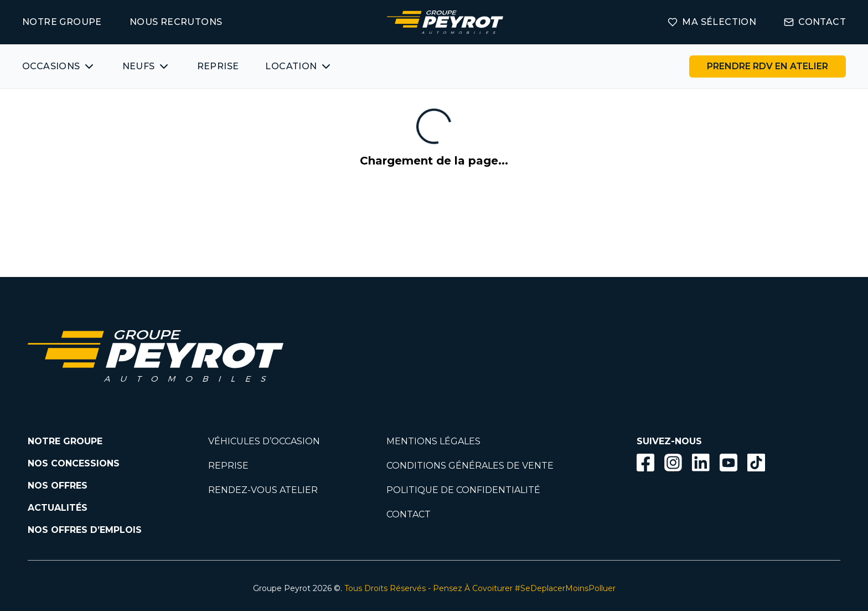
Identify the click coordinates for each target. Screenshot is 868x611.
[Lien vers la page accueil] (445, 22)
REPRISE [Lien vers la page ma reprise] (218, 66)
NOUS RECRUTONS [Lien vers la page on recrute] (176, 22)
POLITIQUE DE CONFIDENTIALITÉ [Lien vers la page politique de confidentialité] (463, 490)
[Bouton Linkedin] (701, 463)
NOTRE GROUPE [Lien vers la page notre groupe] (62, 22)
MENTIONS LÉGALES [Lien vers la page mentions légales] (433, 441)
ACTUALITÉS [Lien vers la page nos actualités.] (58, 508)
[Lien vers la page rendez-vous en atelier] (768, 66)
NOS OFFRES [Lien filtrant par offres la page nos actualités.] (58, 486)
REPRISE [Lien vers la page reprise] (228, 466)
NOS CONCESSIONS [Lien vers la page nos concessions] (74, 463)
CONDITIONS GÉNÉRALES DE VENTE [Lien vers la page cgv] (470, 466)
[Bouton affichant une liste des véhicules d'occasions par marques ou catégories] (59, 66)
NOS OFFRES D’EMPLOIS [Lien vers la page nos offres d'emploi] (85, 530)
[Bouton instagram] (673, 463)
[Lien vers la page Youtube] (728, 464)
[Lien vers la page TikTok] (756, 464)
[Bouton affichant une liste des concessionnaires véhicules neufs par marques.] (146, 66)
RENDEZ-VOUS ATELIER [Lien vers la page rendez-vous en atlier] (263, 490)
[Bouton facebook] (645, 463)
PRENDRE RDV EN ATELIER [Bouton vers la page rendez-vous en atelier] (768, 66)
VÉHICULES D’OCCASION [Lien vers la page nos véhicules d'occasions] (264, 441)
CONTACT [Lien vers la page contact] (815, 22)
